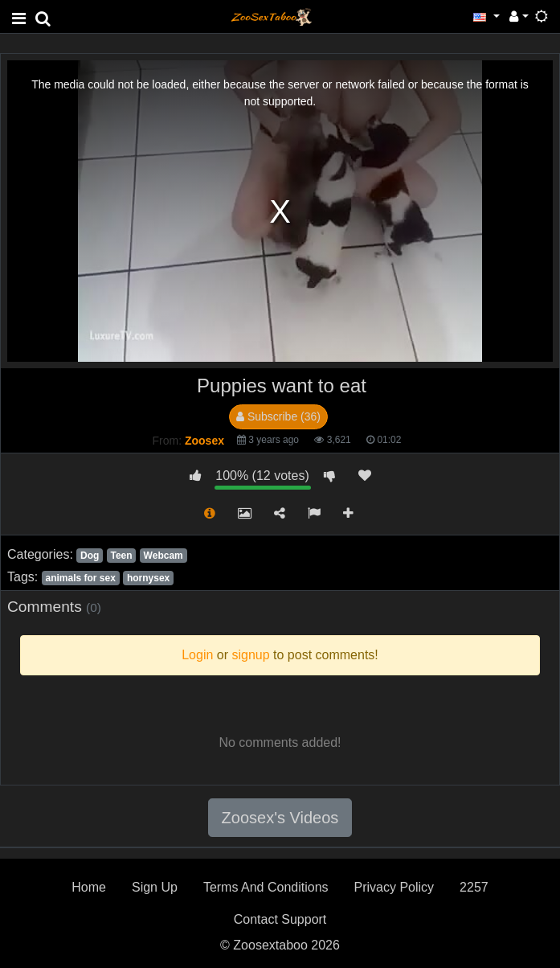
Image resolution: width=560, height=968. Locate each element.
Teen (121, 556)
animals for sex (80, 578)
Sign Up (155, 887)
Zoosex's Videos (280, 818)
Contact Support (280, 919)
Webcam (164, 556)
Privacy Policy (394, 887)
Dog (90, 556)
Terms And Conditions (266, 887)
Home (89, 887)
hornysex (148, 578)
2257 (474, 887)
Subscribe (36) (278, 416)
